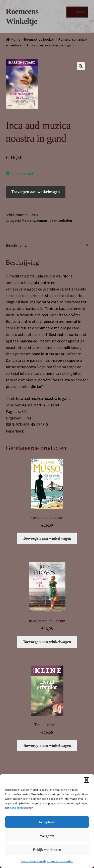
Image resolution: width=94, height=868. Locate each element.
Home (16, 39)
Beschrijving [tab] (16, 245)
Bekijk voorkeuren (47, 850)
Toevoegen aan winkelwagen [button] (47, 538)
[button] (86, 780)
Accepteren (47, 822)
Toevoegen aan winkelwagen (35, 192)
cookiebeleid (18, 808)
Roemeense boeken (39, 39)
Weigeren (47, 836)
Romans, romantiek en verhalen (47, 221)
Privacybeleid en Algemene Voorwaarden (47, 861)
